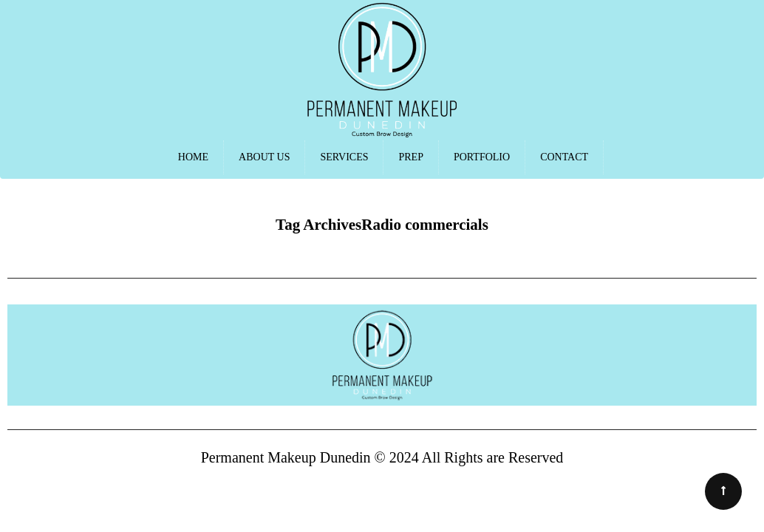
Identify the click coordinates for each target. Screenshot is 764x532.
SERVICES (344, 157)
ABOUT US (264, 157)
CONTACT (564, 157)
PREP (410, 157)
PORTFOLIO (482, 157)
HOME (193, 157)
